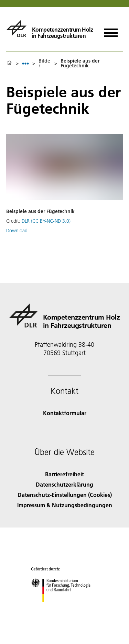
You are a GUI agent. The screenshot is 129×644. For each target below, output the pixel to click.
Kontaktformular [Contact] (65, 413)
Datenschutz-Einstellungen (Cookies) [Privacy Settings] (65, 495)
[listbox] (25, 63)
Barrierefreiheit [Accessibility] (64, 474)
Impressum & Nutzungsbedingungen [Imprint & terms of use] (65, 505)
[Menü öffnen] (111, 30)
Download (17, 231)
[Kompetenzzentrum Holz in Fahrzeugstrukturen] (50, 29)
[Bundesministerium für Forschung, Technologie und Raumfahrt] (64, 608)
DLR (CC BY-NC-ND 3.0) (46, 221)
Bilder (44, 63)
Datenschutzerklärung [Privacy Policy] (64, 484)
